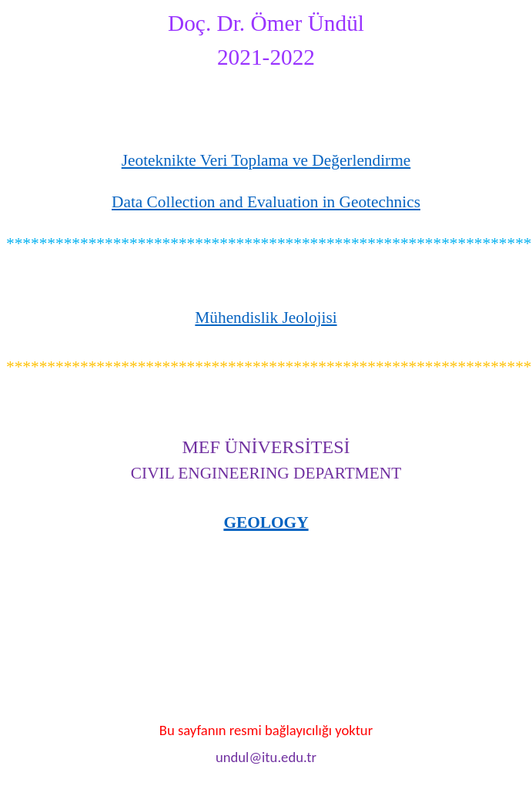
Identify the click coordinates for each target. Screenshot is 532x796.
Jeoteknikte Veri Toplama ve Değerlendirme (266, 160)
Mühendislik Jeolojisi (266, 317)
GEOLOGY (266, 522)
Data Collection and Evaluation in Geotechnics (266, 202)
